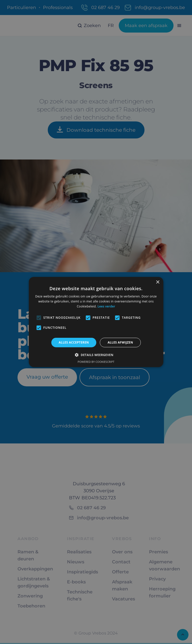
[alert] (96, 322)
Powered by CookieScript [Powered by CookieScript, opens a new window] (96, 362)
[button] (96, 355)
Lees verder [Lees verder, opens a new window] (106, 306)
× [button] (158, 282)
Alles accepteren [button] (74, 342)
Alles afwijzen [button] (120, 342)
